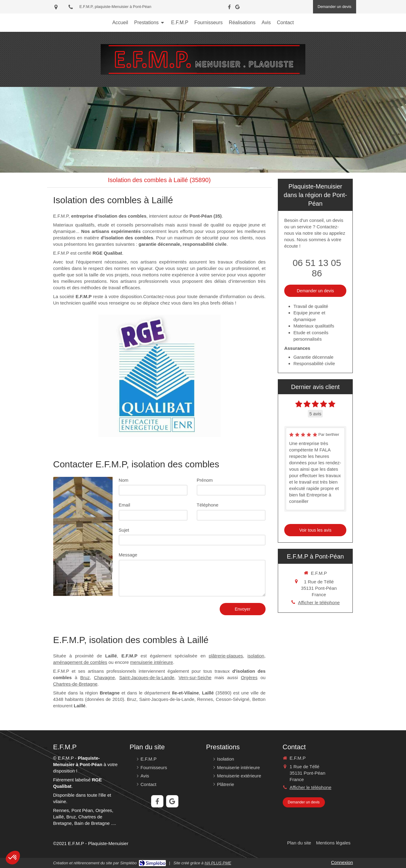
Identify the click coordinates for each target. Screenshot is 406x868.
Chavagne (104, 677)
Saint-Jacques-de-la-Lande (147, 677)
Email (125, 505)
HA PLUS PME (218, 863)
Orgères (249, 677)
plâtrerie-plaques (226, 656)
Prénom (205, 480)
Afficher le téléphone (319, 602)
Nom (124, 480)
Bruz (85, 677)
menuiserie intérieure (151, 662)
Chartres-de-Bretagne (75, 684)
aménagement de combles (80, 662)
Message (128, 555)
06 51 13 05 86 (317, 268)
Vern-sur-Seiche (195, 677)
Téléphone (208, 505)
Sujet (124, 530)
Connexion (342, 862)
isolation (256, 656)
